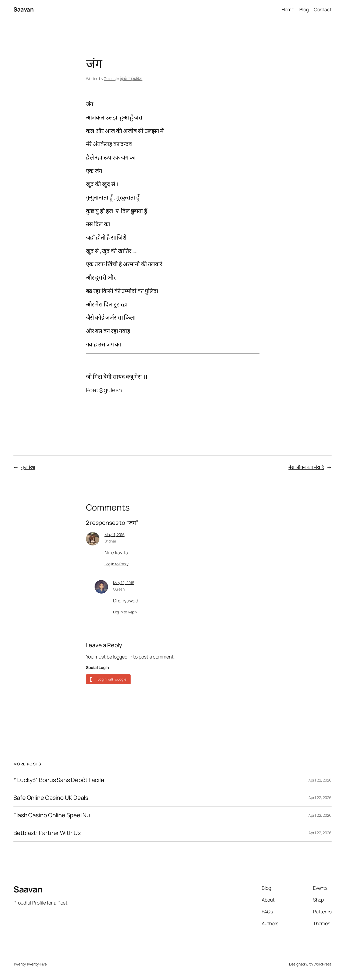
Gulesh (109, 79)
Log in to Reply (117, 564)
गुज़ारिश (28, 467)
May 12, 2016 (124, 583)
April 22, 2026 (320, 780)
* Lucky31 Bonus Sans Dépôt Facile (59, 780)
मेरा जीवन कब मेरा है (306, 467)
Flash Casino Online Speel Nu (52, 815)
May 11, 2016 (115, 535)
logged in (122, 657)
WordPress (323, 964)
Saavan (24, 9)
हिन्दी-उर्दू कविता (131, 79)
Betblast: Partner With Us (47, 833)
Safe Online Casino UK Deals (51, 798)
